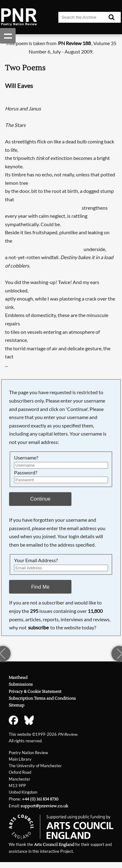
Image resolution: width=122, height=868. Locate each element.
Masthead (18, 678)
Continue (40, 499)
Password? (26, 472)
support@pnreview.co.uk (44, 806)
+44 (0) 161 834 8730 (40, 799)
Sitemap (17, 705)
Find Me (40, 587)
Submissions (21, 684)
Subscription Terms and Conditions (42, 698)
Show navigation (8, 36)
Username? (26, 457)
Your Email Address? (36, 560)
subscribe (38, 627)
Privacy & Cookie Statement (35, 692)
